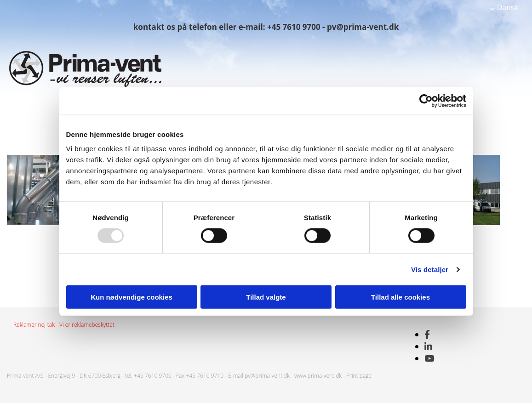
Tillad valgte (266, 297)
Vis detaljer (430, 269)
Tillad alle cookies (400, 297)
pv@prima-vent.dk (267, 376)
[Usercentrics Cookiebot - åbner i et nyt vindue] (426, 101)
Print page (359, 376)
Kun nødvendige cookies (132, 297)
